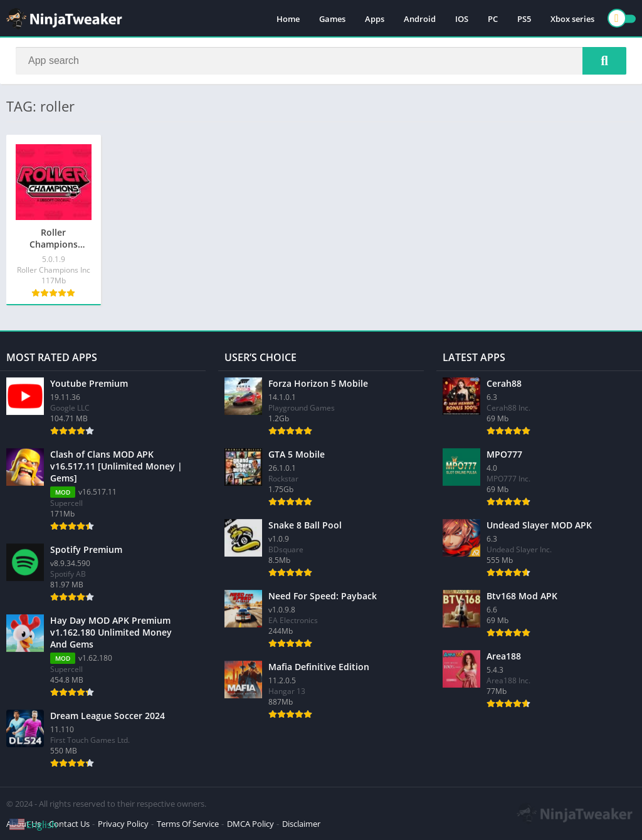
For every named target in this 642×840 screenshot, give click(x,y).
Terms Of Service (188, 824)
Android (420, 19)
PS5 (524, 19)
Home (288, 19)
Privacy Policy (123, 824)
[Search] (321, 61)
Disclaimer (301, 824)
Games (332, 19)
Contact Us (69, 824)
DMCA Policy (250, 824)
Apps (375, 19)
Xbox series (572, 19)
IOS (462, 19)
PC (493, 19)
